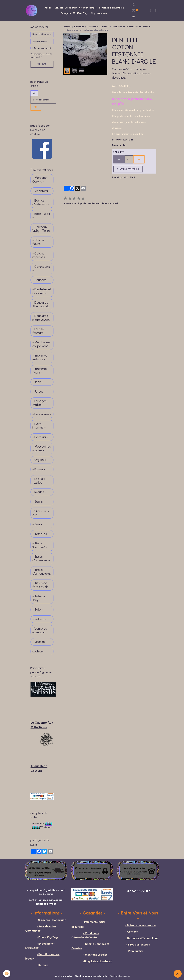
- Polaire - (39, 469)
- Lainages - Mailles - (40, 403)
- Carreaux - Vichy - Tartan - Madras (42, 229)
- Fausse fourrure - (39, 331)
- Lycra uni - (40, 437)
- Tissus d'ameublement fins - (42, 572)
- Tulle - (38, 610)
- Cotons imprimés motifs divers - (41, 255)
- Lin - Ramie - (42, 414)
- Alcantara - (41, 191)
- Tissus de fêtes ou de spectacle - (40, 585)
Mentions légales (63, 976)
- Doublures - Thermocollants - (42, 304)
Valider (42, 64)
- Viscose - (40, 642)
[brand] (32, 11)
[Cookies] (7, 973)
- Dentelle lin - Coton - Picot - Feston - (132, 27)
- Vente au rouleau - (40, 630)
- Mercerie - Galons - (98, 27)
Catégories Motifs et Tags (75, 13)
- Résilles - (39, 492)
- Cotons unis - (41, 269)
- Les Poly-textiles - (39, 481)
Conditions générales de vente (91, 976)
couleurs (38, 651)
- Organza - (40, 460)
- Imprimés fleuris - (40, 371)
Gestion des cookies (120, 976)
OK (36, 107)
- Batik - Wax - (41, 216)
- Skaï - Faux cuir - (41, 513)
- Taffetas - (41, 534)
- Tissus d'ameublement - (42, 559)
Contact (59, 8)
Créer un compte (88, 8)
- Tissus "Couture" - (40, 545)
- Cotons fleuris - (38, 242)
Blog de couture (99, 13)
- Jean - (38, 382)
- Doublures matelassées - (41, 318)
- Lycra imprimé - (39, 426)
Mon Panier (71, 8)
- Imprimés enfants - (40, 357)
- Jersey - (39, 392)
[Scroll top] (178, 974)
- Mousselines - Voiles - (42, 448)
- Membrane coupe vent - (41, 344)
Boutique (79, 27)
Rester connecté (42, 48)
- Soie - (37, 524)
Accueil (48, 8)
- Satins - (39, 502)
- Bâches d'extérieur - (41, 202)
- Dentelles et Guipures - (42, 291)
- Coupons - (40, 280)
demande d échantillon (111, 8)
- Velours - (39, 619)
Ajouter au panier (128, 169)
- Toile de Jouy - (39, 598)
